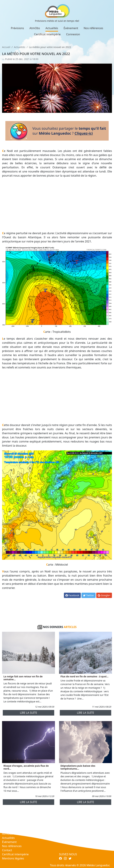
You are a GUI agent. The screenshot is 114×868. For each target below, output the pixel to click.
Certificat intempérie (47, 34)
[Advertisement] (57, 204)
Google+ (104, 595)
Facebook (72, 595)
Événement (71, 28)
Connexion (73, 34)
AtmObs (35, 28)
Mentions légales (13, 858)
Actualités (52, 28)
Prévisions (17, 28)
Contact (7, 850)
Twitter (89, 595)
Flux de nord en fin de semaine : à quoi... (84, 676)
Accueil (6, 47)
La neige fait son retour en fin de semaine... (23, 678)
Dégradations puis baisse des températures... (78, 767)
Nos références (93, 28)
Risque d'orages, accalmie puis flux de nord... (26, 767)
